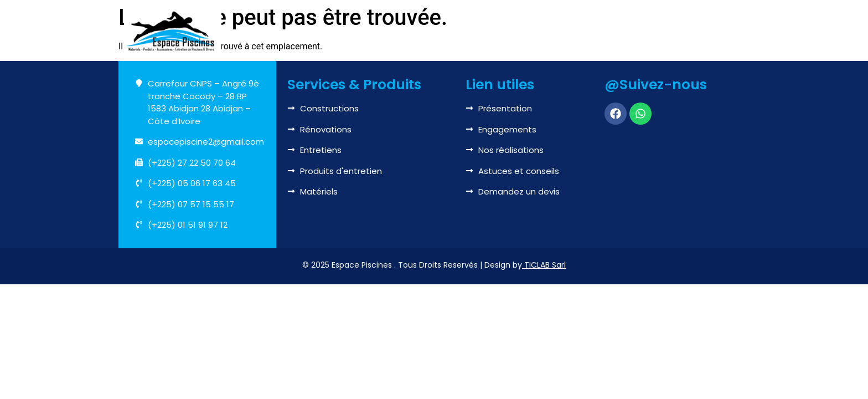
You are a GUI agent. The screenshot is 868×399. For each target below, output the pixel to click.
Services (453, 31)
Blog (641, 31)
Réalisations (522, 31)
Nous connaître (373, 31)
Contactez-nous (702, 31)
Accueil (303, 31)
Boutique (588, 31)
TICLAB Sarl (545, 265)
